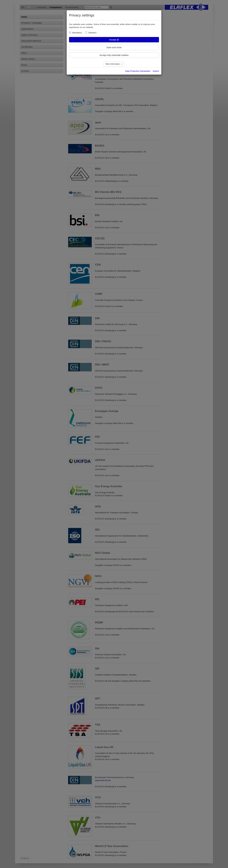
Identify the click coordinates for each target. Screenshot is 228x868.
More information (113, 64)
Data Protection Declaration (138, 71)
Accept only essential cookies (114, 55)
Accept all (114, 40)
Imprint (156, 71)
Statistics (92, 33)
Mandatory (77, 33)
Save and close (114, 47)
